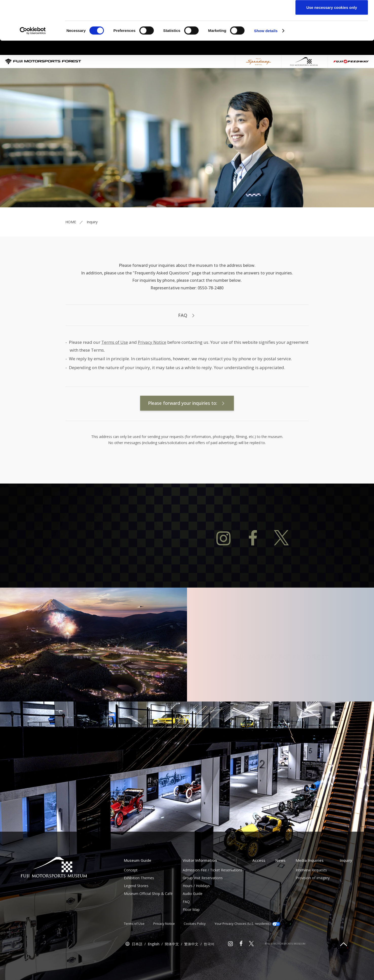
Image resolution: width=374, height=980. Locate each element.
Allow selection (332, 30)
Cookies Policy (195, 948)
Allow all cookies (332, 13)
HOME (71, 247)
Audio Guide (193, 918)
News (280, 885)
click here (235, 24)
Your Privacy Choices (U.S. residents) (247, 948)
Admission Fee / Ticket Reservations (212, 895)
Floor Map (191, 934)
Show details (266, 70)
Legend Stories (136, 911)
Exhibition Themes (139, 903)
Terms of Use (115, 367)
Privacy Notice (152, 367)
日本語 (137, 969)
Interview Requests (311, 895)
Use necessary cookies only (332, 46)
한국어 (209, 969)
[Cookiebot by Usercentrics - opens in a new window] (33, 70)
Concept (131, 895)
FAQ (187, 340)
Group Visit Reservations (203, 903)
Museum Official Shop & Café (148, 918)
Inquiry (346, 885)
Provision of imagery (313, 903)
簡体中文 (172, 969)
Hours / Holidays (196, 911)
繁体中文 (191, 969)
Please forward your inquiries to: (187, 428)
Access (259, 885)
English (154, 969)
